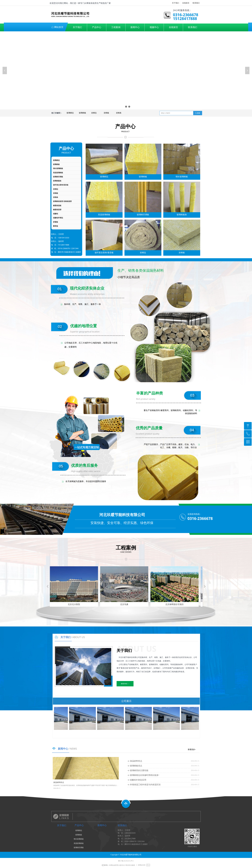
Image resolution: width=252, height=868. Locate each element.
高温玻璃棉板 (58, 173)
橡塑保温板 (57, 206)
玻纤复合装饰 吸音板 (61, 185)
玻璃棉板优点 (136, 766)
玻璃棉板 (82, 113)
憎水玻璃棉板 (58, 168)
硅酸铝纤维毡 (58, 218)
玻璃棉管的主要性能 (139, 770)
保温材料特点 (136, 761)
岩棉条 (119, 113)
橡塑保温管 (57, 210)
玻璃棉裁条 (57, 181)
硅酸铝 (56, 214)
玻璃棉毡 (70, 113)
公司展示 (126, 701)
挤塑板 (56, 222)
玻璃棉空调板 (58, 177)
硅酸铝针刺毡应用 (138, 780)
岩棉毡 (94, 113)
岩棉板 (106, 113)
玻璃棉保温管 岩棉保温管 (62, 201)
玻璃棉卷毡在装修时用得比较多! (145, 775)
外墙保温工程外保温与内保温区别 (145, 785)
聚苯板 (56, 226)
